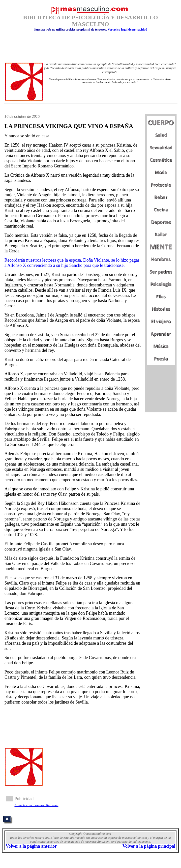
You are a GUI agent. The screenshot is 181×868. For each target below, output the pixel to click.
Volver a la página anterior (31, 846)
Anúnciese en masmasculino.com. (36, 805)
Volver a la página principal (149, 846)
